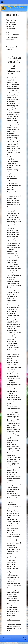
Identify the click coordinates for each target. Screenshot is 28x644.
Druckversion (6, 638)
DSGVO (12, 626)
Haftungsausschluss (14, 620)
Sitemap (4, 640)
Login (25, 638)
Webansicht (23, 640)
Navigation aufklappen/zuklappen (14, 2)
